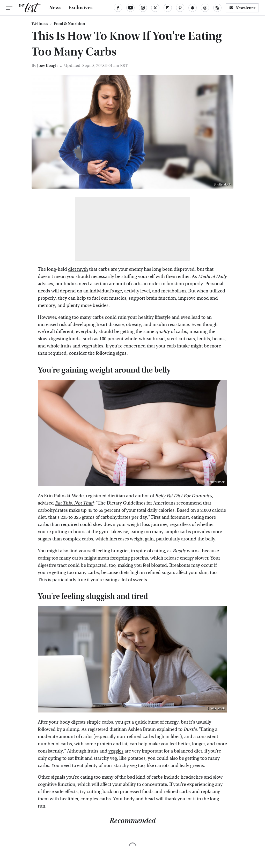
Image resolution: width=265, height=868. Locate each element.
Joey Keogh (47, 65)
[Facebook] (118, 8)
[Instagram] (143, 8)
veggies (116, 751)
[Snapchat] (193, 8)
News (55, 8)
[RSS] (217, 8)
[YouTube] (130, 8)
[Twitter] (155, 8)
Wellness (40, 24)
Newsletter (242, 8)
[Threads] (205, 8)
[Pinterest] (180, 8)
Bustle (179, 551)
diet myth (78, 269)
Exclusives (80, 8)
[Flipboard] (168, 8)
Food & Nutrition (69, 24)
